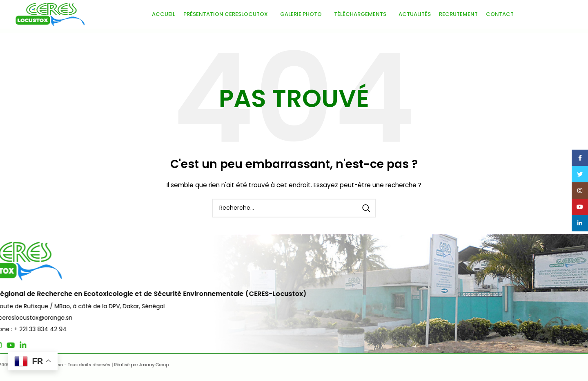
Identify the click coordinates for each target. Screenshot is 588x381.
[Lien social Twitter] (31, 345)
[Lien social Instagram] (42, 345)
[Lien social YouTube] (55, 345)
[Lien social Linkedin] (67, 345)
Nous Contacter (546, 269)
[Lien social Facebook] (20, 345)
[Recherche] (294, 208)
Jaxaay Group (188, 365)
